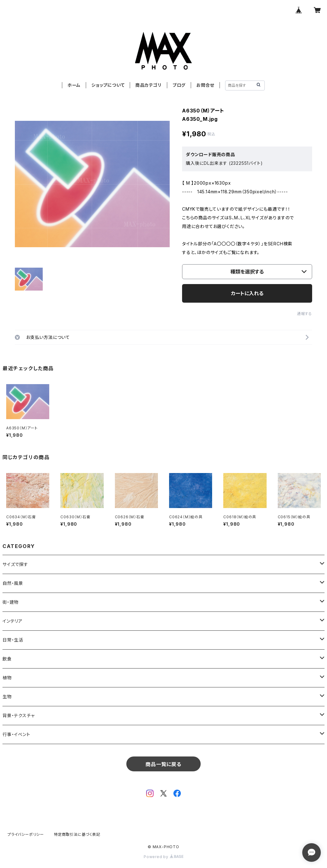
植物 (7, 678)
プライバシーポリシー (26, 834)
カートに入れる (247, 293)
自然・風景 (13, 583)
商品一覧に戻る (163, 764)
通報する (305, 314)
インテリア (13, 621)
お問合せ (205, 85)
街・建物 (11, 602)
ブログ (179, 85)
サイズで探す (15, 564)
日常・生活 (13, 640)
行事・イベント (16, 734)
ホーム (74, 85)
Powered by (163, 857)
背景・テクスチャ (18, 715)
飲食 (7, 659)
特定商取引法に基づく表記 (77, 834)
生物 (7, 697)
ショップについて (108, 85)
